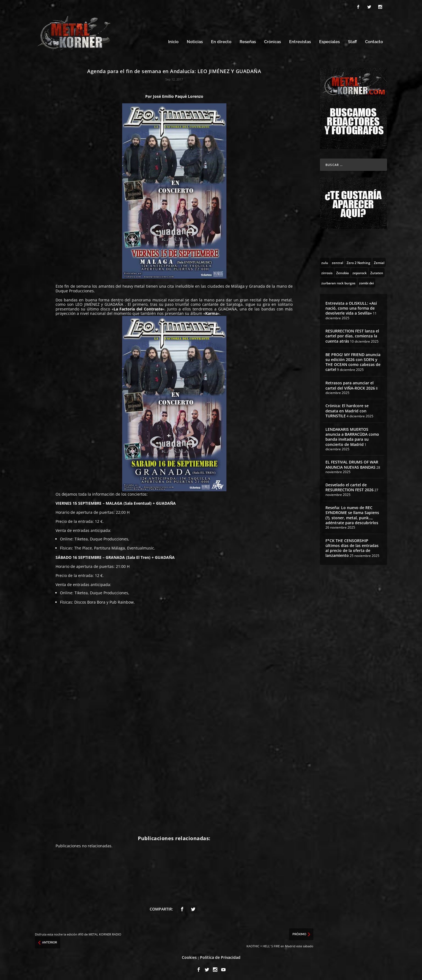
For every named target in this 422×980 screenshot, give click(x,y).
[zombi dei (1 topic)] (366, 281)
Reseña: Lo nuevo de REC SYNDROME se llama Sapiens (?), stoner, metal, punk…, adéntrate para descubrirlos (352, 514)
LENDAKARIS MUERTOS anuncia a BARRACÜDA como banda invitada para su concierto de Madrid (352, 435)
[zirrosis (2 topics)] (327, 271)
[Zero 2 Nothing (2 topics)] (358, 261)
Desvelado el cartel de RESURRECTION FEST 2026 (350, 486)
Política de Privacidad (220, 956)
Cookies (189, 956)
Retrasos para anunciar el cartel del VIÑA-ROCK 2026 (350, 384)
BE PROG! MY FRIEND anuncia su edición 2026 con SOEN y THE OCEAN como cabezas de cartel (353, 360)
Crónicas (272, 41)
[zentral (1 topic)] (337, 261)
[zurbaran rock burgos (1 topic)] (338, 281)
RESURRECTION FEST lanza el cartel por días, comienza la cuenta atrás (352, 334)
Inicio (173, 41)
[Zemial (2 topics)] (379, 261)
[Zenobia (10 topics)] (342, 271)
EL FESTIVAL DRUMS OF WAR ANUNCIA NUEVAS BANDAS (352, 463)
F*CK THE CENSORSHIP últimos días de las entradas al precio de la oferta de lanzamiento (352, 546)
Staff (352, 41)
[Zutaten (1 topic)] (377, 271)
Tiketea (81, 537)
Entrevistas (300, 41)
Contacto (374, 41)
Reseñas (248, 41)
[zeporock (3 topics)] (360, 271)
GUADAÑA (115, 303)
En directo (221, 41)
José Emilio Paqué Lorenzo (178, 95)
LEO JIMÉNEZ (87, 303)
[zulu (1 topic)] (325, 261)
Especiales (329, 41)
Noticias (195, 41)
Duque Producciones (109, 537)
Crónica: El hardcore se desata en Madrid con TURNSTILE (347, 409)
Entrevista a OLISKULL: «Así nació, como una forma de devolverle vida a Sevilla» (351, 306)
